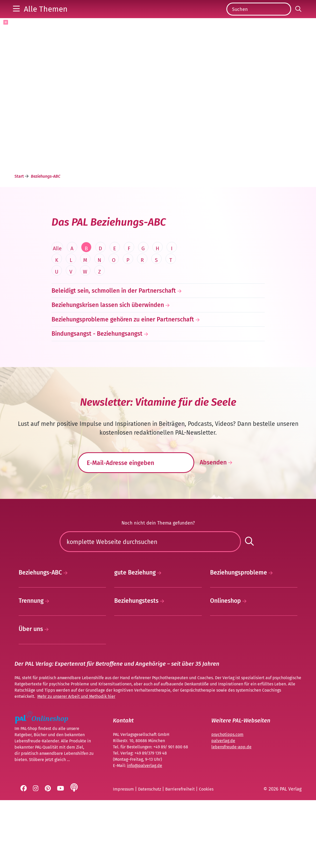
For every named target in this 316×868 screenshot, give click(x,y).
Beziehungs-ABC (44, 641)
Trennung (35, 669)
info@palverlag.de (145, 834)
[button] (40, 18)
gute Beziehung (139, 641)
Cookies (206, 857)
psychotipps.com (227, 803)
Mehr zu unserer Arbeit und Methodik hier (76, 765)
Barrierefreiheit (181, 857)
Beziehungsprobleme (243, 641)
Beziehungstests (141, 669)
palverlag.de (223, 809)
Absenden (217, 481)
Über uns (35, 697)
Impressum (124, 857)
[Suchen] (259, 18)
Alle (57, 267)
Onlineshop (230, 669)
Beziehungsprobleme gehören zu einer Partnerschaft (123, 338)
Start (20, 195)
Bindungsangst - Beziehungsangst (97, 352)
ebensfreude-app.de (232, 815)
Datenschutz (150, 857)
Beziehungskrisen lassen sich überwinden (108, 324)
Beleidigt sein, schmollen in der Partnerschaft (114, 309)
